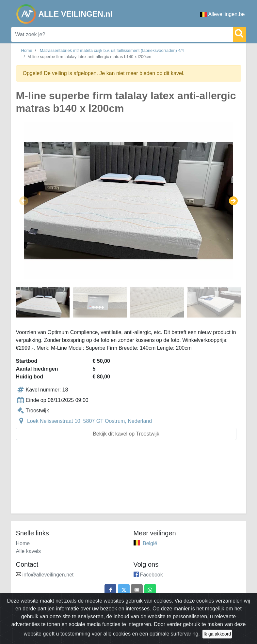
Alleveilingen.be (222, 14)
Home (27, 50)
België (150, 543)
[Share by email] (137, 590)
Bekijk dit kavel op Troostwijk (126, 434)
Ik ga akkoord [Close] (217, 635)
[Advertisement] (129, 481)
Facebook (152, 575)
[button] (24, 201)
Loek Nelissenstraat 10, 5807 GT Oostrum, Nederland (89, 421)
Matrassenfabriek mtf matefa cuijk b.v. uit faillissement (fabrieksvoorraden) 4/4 (112, 50)
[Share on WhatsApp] (152, 590)
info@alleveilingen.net (48, 575)
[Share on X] (123, 590)
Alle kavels (28, 551)
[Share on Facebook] (108, 590)
